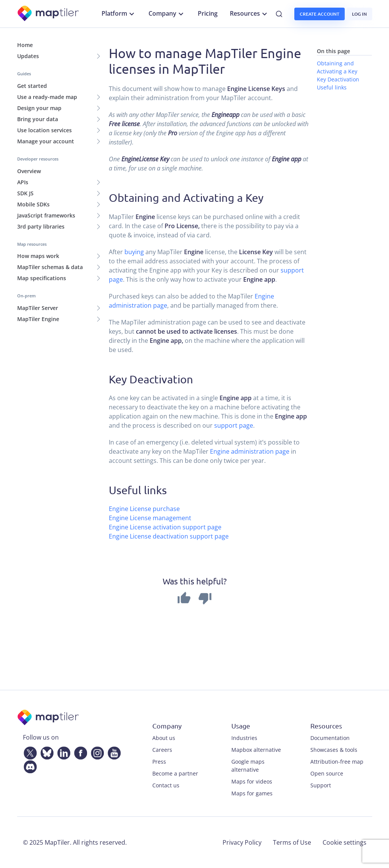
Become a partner (175, 773)
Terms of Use (292, 842)
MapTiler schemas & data (50, 267)
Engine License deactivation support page (169, 536)
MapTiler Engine (38, 319)
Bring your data (38, 119)
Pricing (208, 13)
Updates (28, 56)
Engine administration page (250, 451)
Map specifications (42, 278)
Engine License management (150, 518)
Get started (32, 86)
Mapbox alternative (256, 750)
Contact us (166, 785)
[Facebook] (79, 752)
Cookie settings (345, 842)
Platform (119, 14)
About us (164, 738)
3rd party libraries (41, 226)
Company (167, 14)
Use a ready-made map (47, 97)
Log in (359, 14)
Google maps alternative (248, 766)
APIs (23, 182)
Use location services (44, 130)
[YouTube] (113, 752)
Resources (249, 14)
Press (159, 762)
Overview (29, 171)
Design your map (39, 108)
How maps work (38, 256)
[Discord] (29, 766)
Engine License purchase (144, 509)
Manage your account (46, 141)
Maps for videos (252, 781)
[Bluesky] (45, 752)
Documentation (330, 738)
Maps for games (252, 793)
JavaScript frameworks (46, 215)
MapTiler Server (38, 308)
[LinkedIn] (62, 752)
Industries (244, 738)
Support (321, 785)
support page (234, 425)
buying (134, 252)
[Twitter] (29, 752)
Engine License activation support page (165, 527)
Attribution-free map (337, 762)
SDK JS (25, 193)
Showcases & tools (334, 750)
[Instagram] (96, 752)
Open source (327, 773)
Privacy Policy (242, 842)
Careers (162, 750)
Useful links (332, 87)
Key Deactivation (338, 79)
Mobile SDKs (33, 204)
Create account (320, 14)
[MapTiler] (49, 14)
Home (25, 45)
